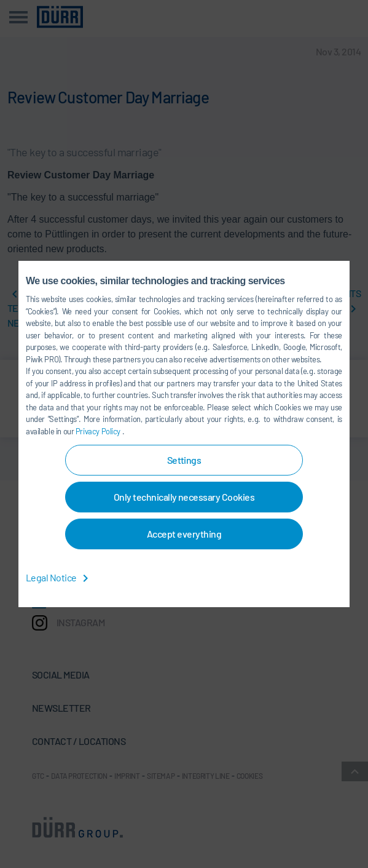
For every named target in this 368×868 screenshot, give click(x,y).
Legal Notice (59, 577)
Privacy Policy (99, 431)
